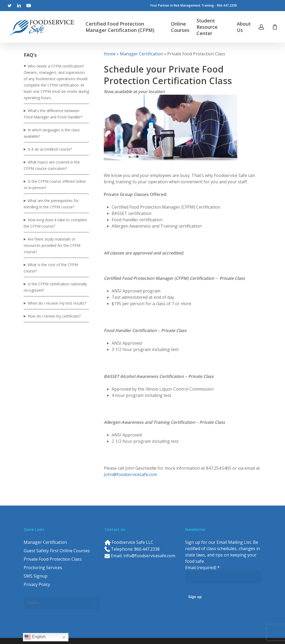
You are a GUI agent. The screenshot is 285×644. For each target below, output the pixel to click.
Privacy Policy (37, 584)
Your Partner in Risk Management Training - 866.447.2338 (193, 5)
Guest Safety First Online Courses (57, 551)
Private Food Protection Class (53, 559)
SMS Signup (36, 576)
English (35, 637)
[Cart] (275, 27)
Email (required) (202, 568)
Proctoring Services (43, 568)
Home (110, 54)
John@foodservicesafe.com (130, 474)
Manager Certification (141, 54)
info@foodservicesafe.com (149, 556)
